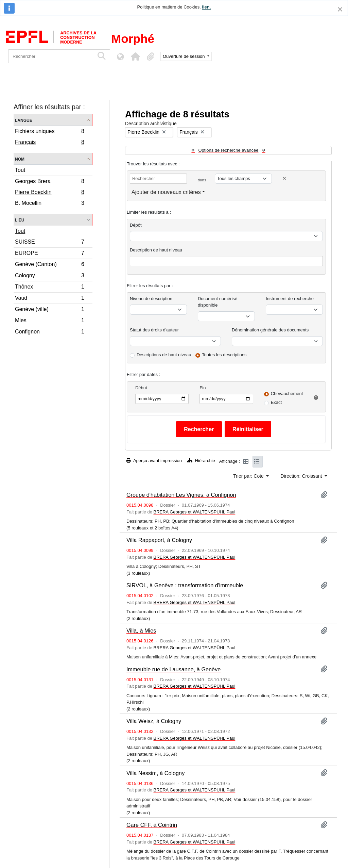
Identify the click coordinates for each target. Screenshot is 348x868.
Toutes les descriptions (224, 355)
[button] (135, 56)
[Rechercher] (51, 56)
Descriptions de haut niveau (164, 355)
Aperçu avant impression (154, 461)
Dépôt (136, 225)
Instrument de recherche (290, 299)
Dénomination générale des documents (270, 330)
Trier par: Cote (249, 476)
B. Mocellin (49, 204)
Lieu (20, 220)
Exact (276, 402)
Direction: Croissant (302, 476)
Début (141, 388)
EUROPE (49, 254)
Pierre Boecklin (49, 193)
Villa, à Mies (141, 630)
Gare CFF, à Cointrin (152, 825)
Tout (20, 170)
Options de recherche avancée (228, 150)
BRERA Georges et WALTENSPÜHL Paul (194, 512)
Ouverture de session (184, 56)
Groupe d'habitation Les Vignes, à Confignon (181, 495)
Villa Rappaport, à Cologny (159, 540)
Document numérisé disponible (217, 302)
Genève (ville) (49, 310)
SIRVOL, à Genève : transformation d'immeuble (185, 585)
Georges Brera (49, 182)
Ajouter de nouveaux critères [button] (166, 192)
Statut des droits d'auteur (154, 330)
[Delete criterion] (284, 178)
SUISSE (49, 243)
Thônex (49, 288)
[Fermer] (340, 9)
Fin (203, 388)
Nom (20, 159)
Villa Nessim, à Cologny (155, 773)
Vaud (49, 299)
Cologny (49, 276)
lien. (206, 7)
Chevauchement (287, 394)
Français (49, 143)
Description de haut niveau (156, 250)
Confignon (49, 332)
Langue (24, 120)
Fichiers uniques (49, 132)
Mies (49, 321)
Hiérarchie (201, 461)
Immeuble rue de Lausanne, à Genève (173, 669)
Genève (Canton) (49, 265)
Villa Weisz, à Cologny (154, 721)
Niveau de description (151, 299)
